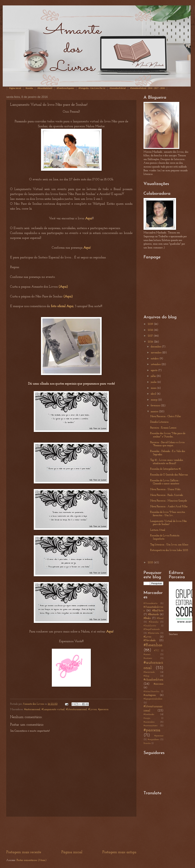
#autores (148, 658)
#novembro (149, 722)
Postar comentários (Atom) (32, 860)
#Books (147, 618)
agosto (154, 370)
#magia (147, 718)
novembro (156, 353)
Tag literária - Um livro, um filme (169, 545)
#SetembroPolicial (118, 88)
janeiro (155, 412)
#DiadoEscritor (150, 626)
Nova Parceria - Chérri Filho (165, 416)
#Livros (92, 709)
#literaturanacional (76, 709)
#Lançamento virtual (53, 709)
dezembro (156, 347)
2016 (151, 342)
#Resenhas (153, 645)
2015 (151, 563)
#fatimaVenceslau (151, 692)
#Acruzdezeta (150, 603)
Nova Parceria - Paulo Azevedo (167, 495)
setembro (156, 364)
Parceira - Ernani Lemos (163, 428)
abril (154, 394)
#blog (146, 676)
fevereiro (156, 406)
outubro (155, 359)
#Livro (147, 637)
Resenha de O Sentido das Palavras (169, 475)
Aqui (110, 632)
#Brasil (160, 618)
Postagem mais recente (24, 852)
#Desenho (154, 622)
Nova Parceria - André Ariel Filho (169, 507)
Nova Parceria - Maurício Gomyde (169, 501)
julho (154, 376)
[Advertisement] (71, 833)
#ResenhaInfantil (45, 88)
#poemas (159, 736)
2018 (151, 330)
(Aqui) (63, 287)
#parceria (103, 709)
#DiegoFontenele (152, 629)
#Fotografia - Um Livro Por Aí (92, 88)
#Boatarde (153, 614)
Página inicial (15, 88)
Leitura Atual (158, 530)
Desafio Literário (159, 422)
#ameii (147, 654)
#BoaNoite (158, 611)
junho (154, 382)
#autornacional (32, 709)
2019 (151, 324)
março (154, 400)
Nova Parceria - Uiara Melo (165, 489)
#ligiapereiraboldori (153, 699)
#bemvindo (149, 672)
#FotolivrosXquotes (65, 88)
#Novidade (149, 640)
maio (154, 388)
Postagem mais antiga (119, 852)
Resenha (29, 88)
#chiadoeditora (153, 680)
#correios (159, 684)
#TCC (157, 651)
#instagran (150, 695)
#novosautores (150, 726)
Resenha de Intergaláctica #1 (165, 469)
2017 (151, 336)
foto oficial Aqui (62, 306)
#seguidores (153, 739)
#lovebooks (149, 714)
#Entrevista (153, 633)
